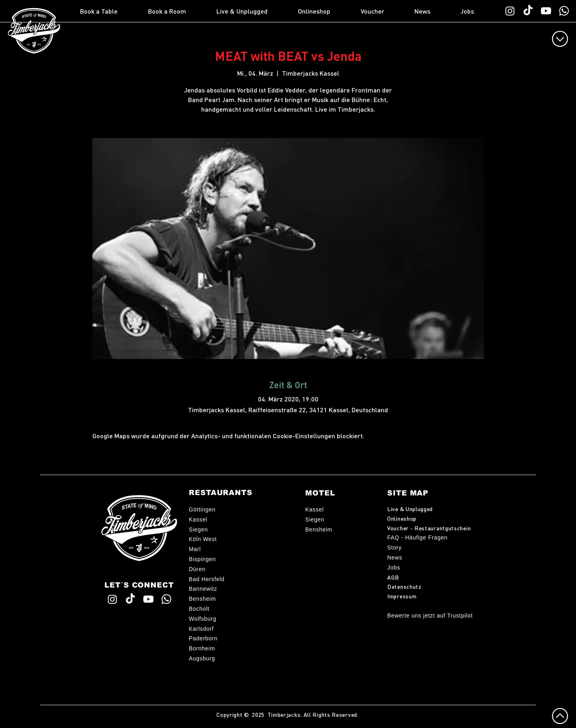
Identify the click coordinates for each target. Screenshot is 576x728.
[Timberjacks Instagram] (510, 11)
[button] (110, 11)
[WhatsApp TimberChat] (564, 11)
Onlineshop (402, 518)
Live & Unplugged (410, 509)
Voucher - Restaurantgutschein (429, 528)
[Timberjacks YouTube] (546, 11)
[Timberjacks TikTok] (528, 11)
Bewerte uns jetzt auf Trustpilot (430, 616)
